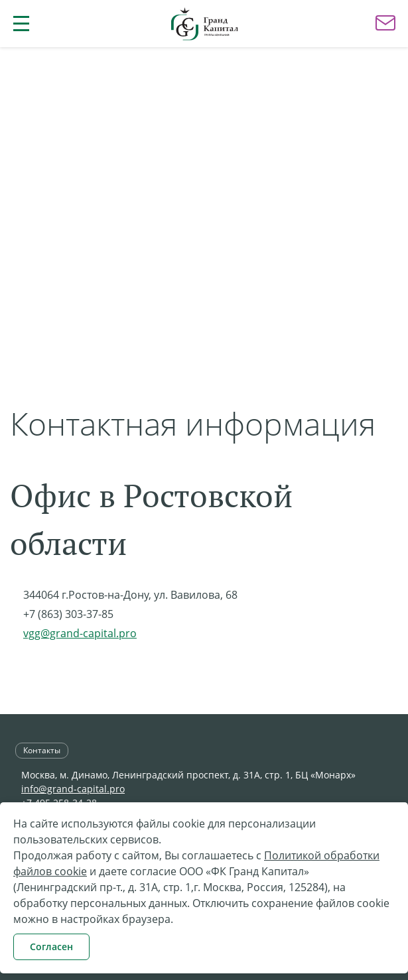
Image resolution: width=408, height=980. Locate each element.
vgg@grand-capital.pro (80, 633)
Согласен (51, 947)
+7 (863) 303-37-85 (68, 614)
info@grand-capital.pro (73, 789)
